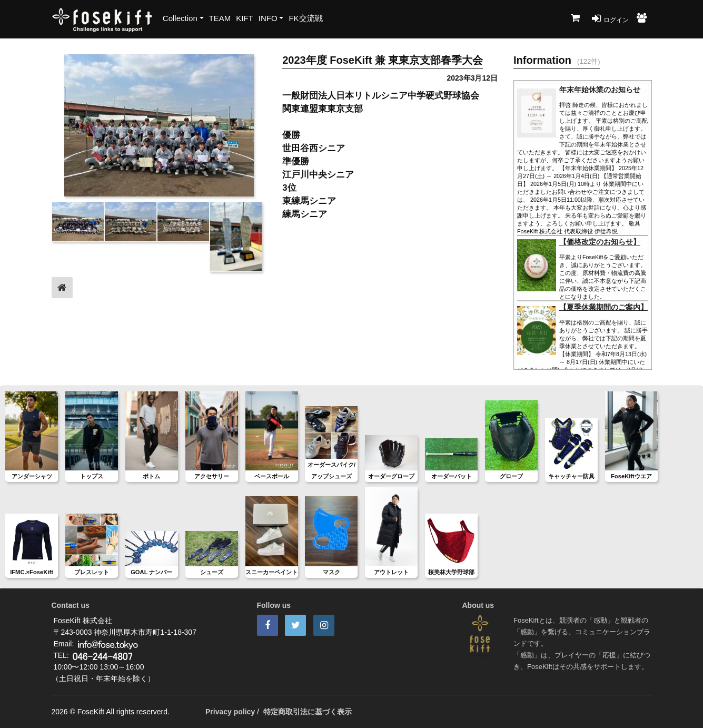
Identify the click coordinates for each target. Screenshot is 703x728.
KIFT (245, 18)
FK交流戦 (305, 18)
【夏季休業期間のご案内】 (603, 307)
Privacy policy (230, 712)
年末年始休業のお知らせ (600, 90)
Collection (180, 18)
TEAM (220, 18)
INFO (268, 18)
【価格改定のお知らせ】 (600, 242)
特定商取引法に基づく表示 (308, 712)
